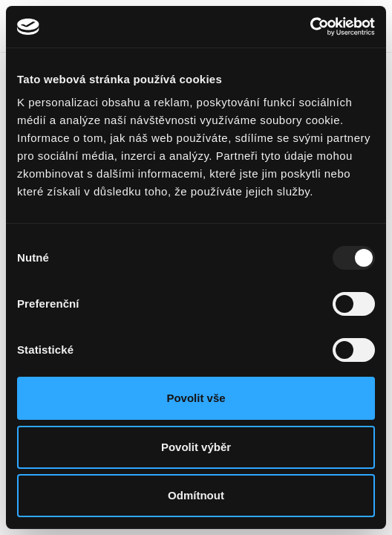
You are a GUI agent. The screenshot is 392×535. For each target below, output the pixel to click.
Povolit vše (196, 398)
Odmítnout (196, 495)
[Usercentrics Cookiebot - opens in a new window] (310, 27)
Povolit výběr (196, 447)
